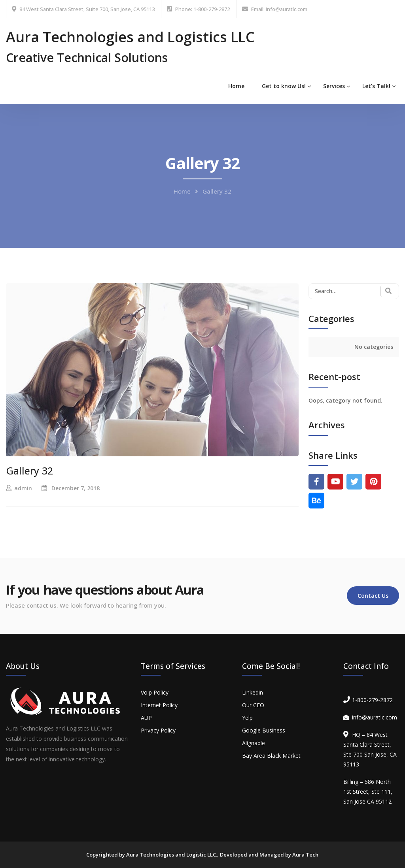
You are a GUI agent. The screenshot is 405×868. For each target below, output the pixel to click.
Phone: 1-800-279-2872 (202, 9)
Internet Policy (159, 705)
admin (23, 488)
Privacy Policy (158, 730)
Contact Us (373, 596)
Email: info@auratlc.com (279, 9)
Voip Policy (155, 692)
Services (334, 86)
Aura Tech (305, 855)
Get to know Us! (284, 86)
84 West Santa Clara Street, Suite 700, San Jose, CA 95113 (87, 9)
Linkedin (253, 692)
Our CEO (253, 705)
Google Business (264, 730)
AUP (146, 718)
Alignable (254, 743)
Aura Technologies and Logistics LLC (130, 37)
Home (236, 86)
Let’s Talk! (376, 86)
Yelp (247, 718)
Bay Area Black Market (271, 756)
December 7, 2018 (76, 488)
